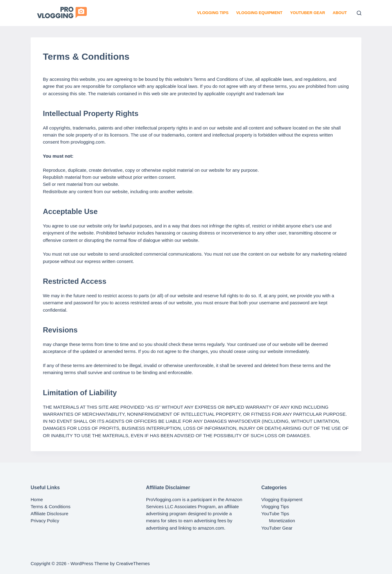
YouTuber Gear (307, 13)
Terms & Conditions (51, 506)
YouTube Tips (275, 514)
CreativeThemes (133, 563)
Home (37, 499)
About (340, 13)
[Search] (359, 13)
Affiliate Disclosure (49, 514)
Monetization (282, 521)
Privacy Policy (45, 521)
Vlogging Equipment (259, 13)
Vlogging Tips (213, 13)
